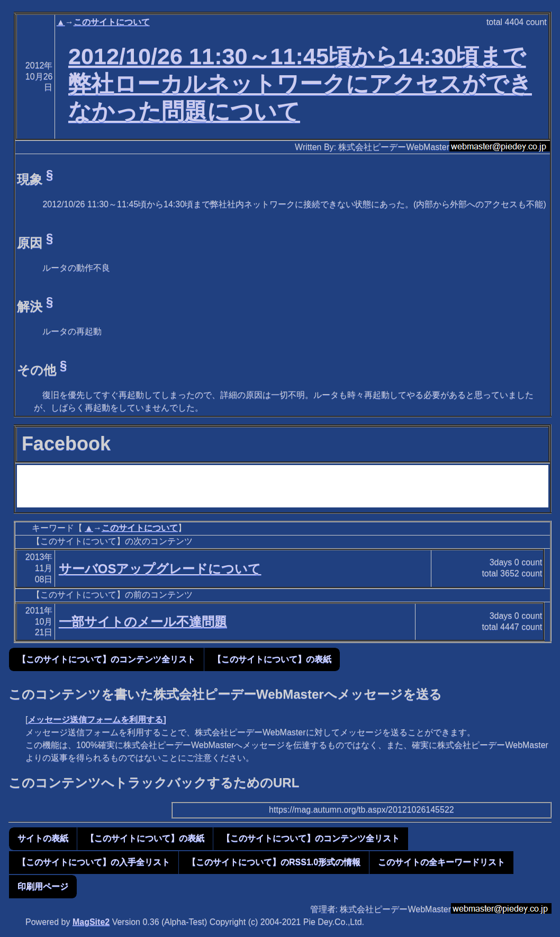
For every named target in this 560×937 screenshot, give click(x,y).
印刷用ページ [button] (43, 886)
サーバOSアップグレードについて (160, 569)
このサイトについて (112, 22)
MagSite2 (91, 922)
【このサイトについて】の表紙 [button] (272, 659)
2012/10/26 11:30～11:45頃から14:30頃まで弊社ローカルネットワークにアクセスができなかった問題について (300, 84)
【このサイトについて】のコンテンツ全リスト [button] (106, 659)
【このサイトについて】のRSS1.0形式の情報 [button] (274, 862)
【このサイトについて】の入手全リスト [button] (94, 862)
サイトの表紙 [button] (43, 838)
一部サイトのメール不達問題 (143, 622)
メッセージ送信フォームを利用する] (97, 720)
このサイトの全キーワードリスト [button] (441, 862)
